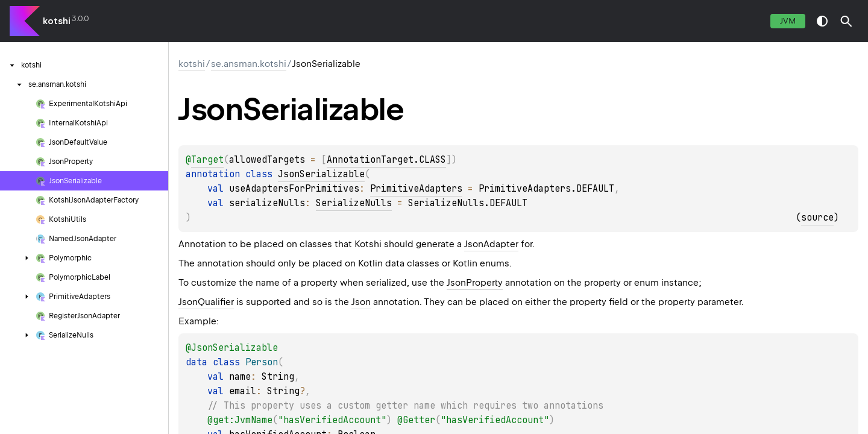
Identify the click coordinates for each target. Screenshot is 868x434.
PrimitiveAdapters (416, 189)
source (817, 218)
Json (361, 302)
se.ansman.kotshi (249, 64)
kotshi (56, 21)
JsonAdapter (491, 244)
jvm (788, 21)
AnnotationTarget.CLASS (386, 160)
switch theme (822, 21)
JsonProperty (475, 283)
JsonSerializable (321, 174)
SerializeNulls (354, 203)
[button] (846, 21)
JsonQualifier (206, 302)
